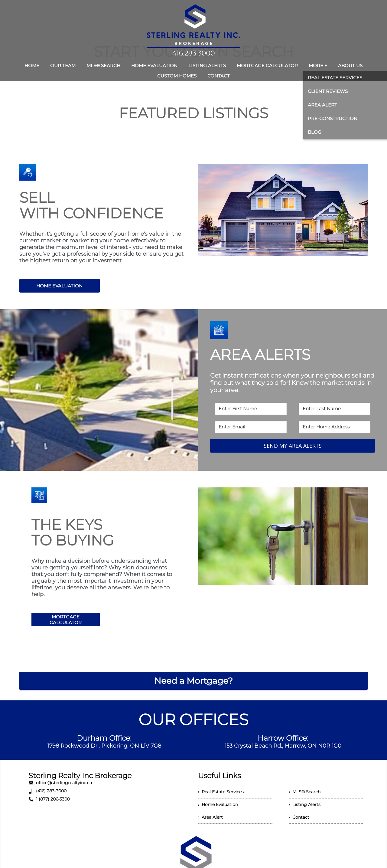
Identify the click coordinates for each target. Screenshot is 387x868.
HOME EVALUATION (59, 286)
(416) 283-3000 (51, 791)
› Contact (299, 817)
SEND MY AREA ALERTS (293, 446)
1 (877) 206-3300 (53, 799)
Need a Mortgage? (193, 681)
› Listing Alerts (305, 804)
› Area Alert (210, 817)
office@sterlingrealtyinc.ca (64, 783)
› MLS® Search (305, 792)
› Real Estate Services (221, 792)
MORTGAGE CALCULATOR (66, 620)
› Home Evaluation (218, 804)
